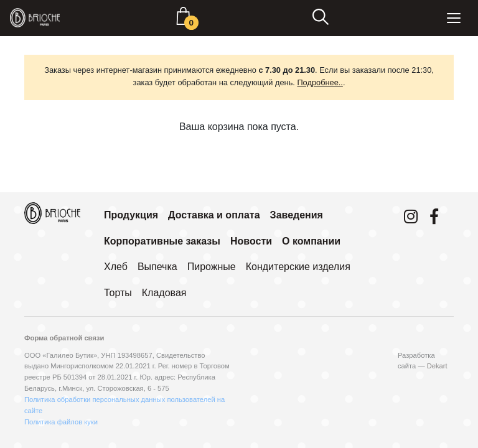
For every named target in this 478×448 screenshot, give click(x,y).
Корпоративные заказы (162, 241)
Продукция (131, 215)
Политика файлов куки (61, 422)
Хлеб (116, 267)
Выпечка (157, 267)
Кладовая (164, 293)
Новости (251, 241)
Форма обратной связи (64, 338)
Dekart (437, 366)
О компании (311, 241)
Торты (118, 293)
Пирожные (212, 267)
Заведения (297, 215)
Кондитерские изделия (298, 267)
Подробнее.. (320, 82)
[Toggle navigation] (454, 18)
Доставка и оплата (214, 215)
